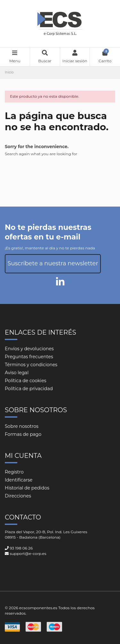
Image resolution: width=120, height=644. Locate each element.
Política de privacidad (29, 389)
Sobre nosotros (22, 426)
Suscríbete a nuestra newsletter (53, 263)
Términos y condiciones (31, 365)
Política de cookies (26, 381)
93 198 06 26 (21, 548)
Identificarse (19, 480)
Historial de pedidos (27, 488)
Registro (14, 472)
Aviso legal (17, 373)
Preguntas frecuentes (29, 357)
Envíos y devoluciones (29, 349)
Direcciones (18, 496)
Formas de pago (23, 434)
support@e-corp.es (28, 553)
